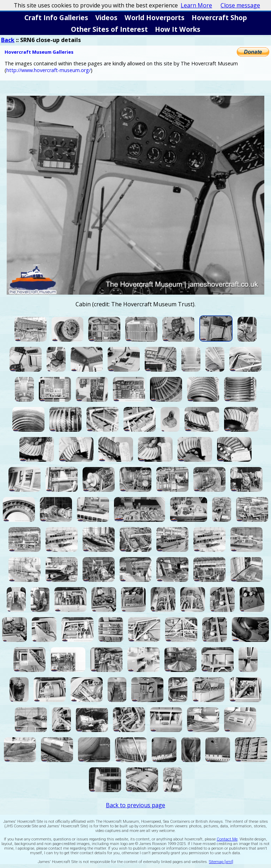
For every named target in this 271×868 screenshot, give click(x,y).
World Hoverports (155, 17)
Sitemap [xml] (221, 862)
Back (8, 40)
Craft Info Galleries (56, 17)
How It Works (178, 29)
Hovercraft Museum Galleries (39, 52)
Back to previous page (135, 805)
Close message (240, 5)
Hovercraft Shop (219, 17)
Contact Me (227, 839)
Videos (106, 17)
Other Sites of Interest (109, 29)
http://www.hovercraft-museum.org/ (49, 70)
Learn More (196, 5)
